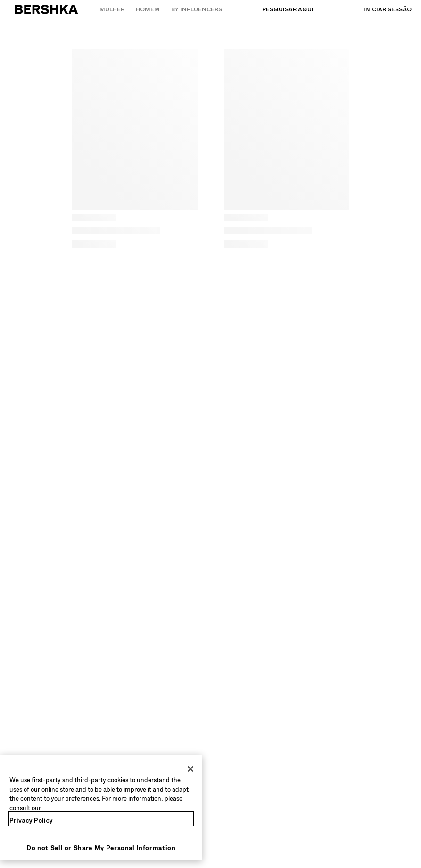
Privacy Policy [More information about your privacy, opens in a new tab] (31, 821)
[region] (101, 808)
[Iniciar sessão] (378, 9)
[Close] (190, 769)
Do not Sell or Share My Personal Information (101, 848)
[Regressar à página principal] (47, 9)
